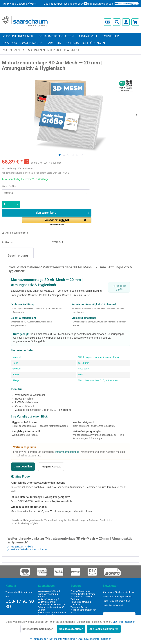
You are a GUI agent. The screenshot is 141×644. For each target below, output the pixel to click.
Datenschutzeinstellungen (38, 629)
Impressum (38, 639)
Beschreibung (18, 255)
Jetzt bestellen (23, 467)
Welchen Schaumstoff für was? (83, 611)
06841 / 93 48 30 (20, 604)
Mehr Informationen (124, 622)
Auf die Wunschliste (15, 233)
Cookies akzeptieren (71, 629)
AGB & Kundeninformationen (52, 613)
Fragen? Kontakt (51, 467)
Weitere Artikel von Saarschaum (27, 549)
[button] (57, 222)
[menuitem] (76, 22)
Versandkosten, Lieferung (83, 594)
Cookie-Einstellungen (81, 591)
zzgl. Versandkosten (23, 168)
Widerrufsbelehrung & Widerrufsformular (49, 601)
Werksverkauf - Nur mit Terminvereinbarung (49, 593)
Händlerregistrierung (81, 602)
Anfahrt (42, 597)
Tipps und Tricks (79, 607)
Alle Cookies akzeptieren (104, 629)
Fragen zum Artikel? (20, 547)
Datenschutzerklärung (60, 639)
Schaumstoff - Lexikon (82, 597)
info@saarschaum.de (67, 452)
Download (76, 605)
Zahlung (75, 599)
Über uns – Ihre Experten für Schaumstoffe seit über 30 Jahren (52, 607)
